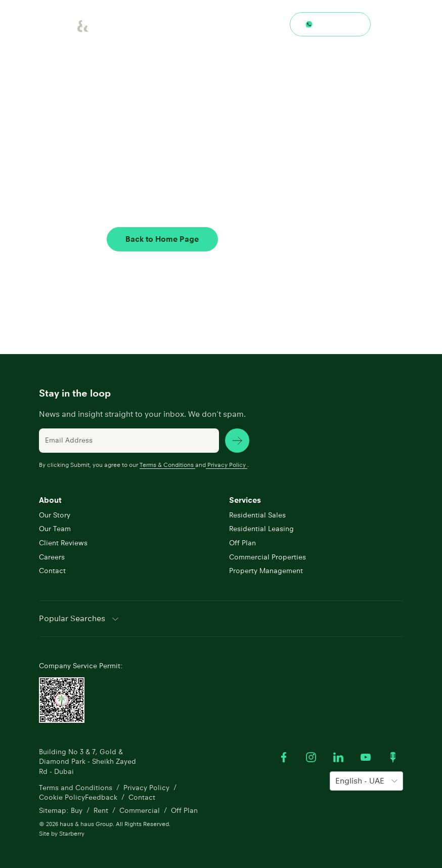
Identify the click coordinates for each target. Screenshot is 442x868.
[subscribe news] (237, 439)
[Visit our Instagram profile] (311, 755)
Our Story (55, 513)
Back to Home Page (162, 239)
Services (245, 498)
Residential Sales (257, 513)
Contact (281, 239)
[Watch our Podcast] (393, 755)
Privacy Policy (227, 463)
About (50, 498)
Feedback (101, 795)
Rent (101, 809)
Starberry (72, 832)
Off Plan (242, 541)
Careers (52, 555)
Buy (77, 809)
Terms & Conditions (167, 463)
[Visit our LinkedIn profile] (338, 755)
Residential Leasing (261, 527)
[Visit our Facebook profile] (284, 755)
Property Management (266, 569)
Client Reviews (63, 541)
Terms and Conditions (76, 786)
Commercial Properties (268, 555)
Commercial (140, 809)
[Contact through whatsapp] (330, 24)
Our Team (55, 527)
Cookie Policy (62, 795)
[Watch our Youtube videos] (366, 755)
